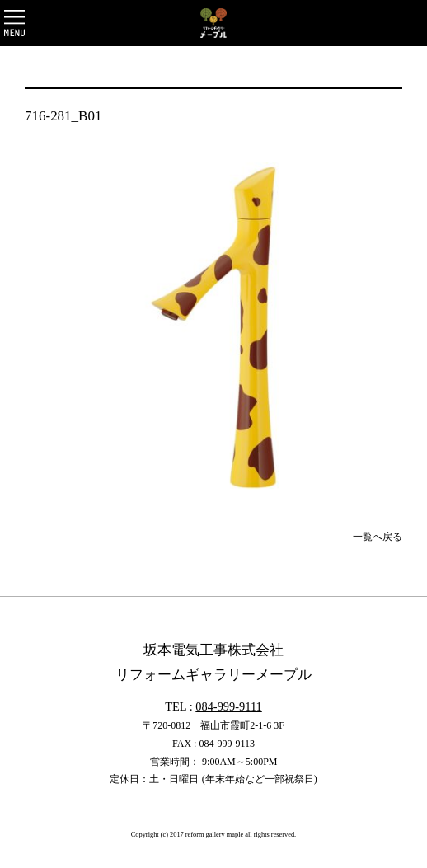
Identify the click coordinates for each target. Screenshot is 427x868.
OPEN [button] (14, 23)
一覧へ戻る (378, 537)
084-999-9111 (228, 706)
